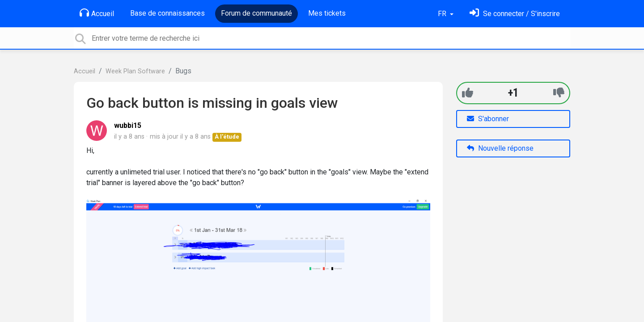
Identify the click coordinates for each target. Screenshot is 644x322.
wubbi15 (128, 125)
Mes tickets (327, 13)
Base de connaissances (167, 13)
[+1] (468, 93)
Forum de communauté (256, 13)
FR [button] (443, 14)
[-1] (559, 93)
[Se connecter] (515, 14)
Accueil (97, 13)
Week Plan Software (135, 71)
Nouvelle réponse (500, 148)
